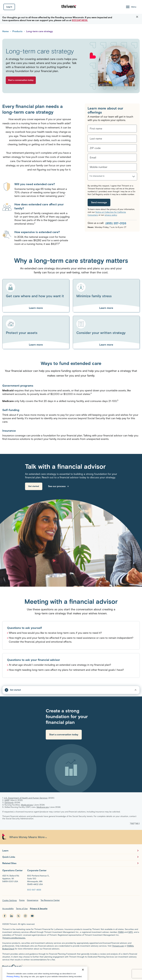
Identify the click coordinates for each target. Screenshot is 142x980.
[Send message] (99, 202)
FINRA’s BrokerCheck (55, 974)
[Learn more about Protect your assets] (36, 345)
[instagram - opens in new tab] (25, 916)
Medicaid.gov (27, 805)
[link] (34, 486)
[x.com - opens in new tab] (18, 916)
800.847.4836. (80, 20)
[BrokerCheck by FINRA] (71, 967)
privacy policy (111, 215)
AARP (7, 800)
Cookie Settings (10, 900)
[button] (137, 17)
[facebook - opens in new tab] (5, 916)
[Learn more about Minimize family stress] (106, 308)
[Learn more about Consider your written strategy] (106, 345)
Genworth (9, 803)
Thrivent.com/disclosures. (14, 938)
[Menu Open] (131, 7)
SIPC (131, 932)
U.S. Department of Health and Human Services (26, 798)
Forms (22, 900)
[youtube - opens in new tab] (32, 916)
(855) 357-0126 (116, 223)
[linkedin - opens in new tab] (12, 916)
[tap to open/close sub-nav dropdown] (71, 690)
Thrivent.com (118, 946)
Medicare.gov (43, 807)
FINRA (121, 932)
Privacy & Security (39, 909)
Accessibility (8, 909)
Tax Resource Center (50, 900)
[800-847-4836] (34, 890)
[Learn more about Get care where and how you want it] (36, 308)
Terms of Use (22, 909)
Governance (33, 900)
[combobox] (90, 178)
